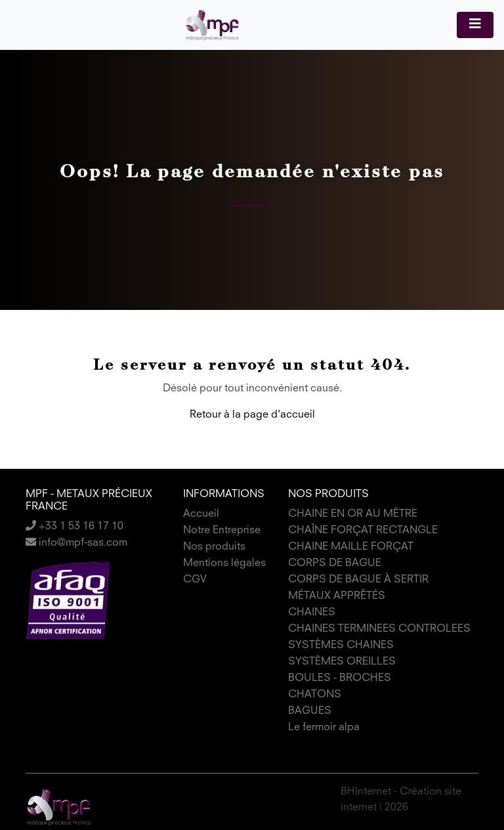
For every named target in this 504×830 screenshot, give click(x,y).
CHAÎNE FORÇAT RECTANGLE (363, 531)
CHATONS (315, 695)
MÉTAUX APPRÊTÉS (337, 596)
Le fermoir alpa (324, 728)
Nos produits (214, 547)
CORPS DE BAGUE (335, 563)
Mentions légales (224, 563)
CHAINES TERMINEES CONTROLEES (379, 629)
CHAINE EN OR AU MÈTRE (353, 514)
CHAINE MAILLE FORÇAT (351, 547)
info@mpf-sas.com (76, 543)
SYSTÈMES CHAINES (341, 645)
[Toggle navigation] (475, 25)
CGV (195, 580)
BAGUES (310, 711)
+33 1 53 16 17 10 (74, 527)
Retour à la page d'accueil (252, 415)
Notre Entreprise (222, 531)
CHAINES (312, 613)
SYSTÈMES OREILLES (342, 662)
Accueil (201, 514)
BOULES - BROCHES (340, 678)
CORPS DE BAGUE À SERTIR (358, 580)
